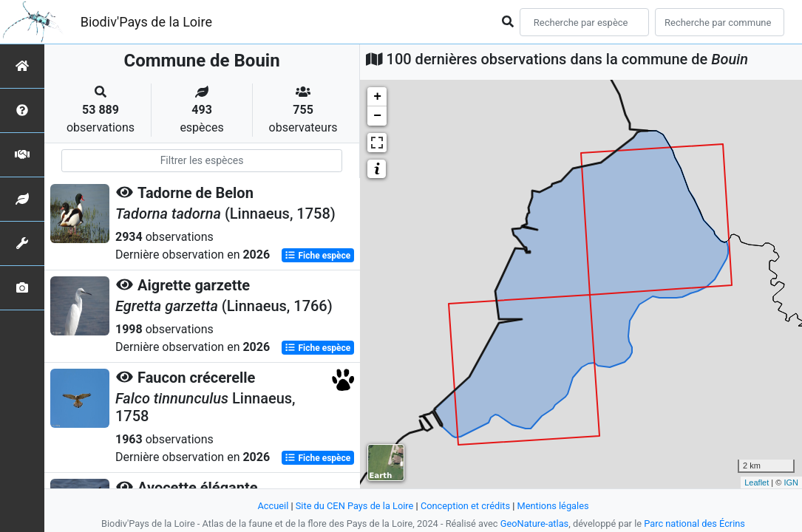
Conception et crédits (465, 506)
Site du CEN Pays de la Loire (355, 506)
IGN (791, 482)
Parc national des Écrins (694, 524)
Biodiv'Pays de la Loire (146, 22)
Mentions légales (553, 506)
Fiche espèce (317, 256)
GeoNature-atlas (535, 524)
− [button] (377, 116)
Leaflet (757, 482)
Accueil (273, 506)
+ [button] (377, 97)
